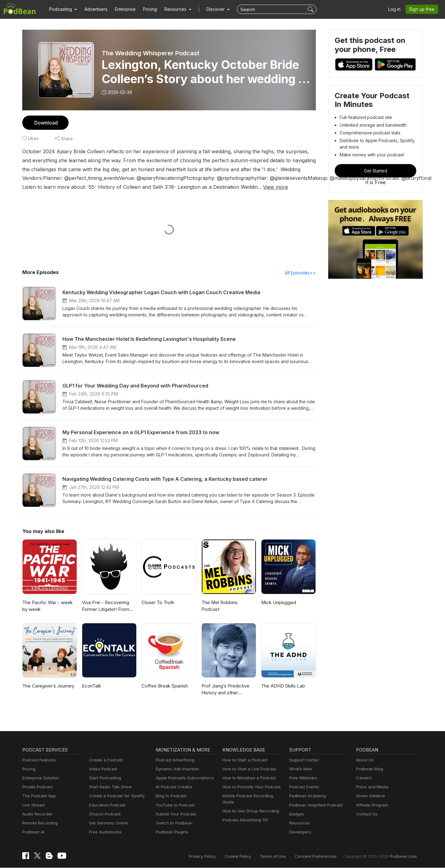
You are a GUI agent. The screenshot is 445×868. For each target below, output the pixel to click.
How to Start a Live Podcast (248, 769)
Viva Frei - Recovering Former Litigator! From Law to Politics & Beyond (107, 607)
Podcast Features (38, 760)
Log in (396, 9)
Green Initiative (370, 796)
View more (260, 187)
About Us (364, 760)
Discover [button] (210, 9)
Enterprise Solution (39, 778)
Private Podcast (36, 787)
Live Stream (33, 805)
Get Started (375, 171)
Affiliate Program (371, 805)
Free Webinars (303, 778)
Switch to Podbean (173, 823)
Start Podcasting (104, 778)
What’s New (300, 769)
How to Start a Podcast (243, 760)
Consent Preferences (324, 856)
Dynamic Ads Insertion (176, 769)
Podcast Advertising (174, 760)
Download (45, 123)
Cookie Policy (252, 856)
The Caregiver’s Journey (48, 686)
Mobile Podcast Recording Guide (252, 796)
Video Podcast (102, 769)
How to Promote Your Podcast (250, 787)
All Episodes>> (301, 273)
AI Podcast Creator (173, 787)
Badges (296, 814)
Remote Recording (39, 823)
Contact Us (366, 814)
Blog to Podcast (170, 796)
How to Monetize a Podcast (247, 778)
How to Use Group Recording (249, 805)
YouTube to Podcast (174, 805)
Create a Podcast (105, 760)
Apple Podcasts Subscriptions (183, 778)
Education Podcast (106, 805)
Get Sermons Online (107, 823)
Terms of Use (284, 856)
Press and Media (371, 787)
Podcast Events (303, 787)
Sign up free (423, 9)
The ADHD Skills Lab (283, 686)
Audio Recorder (36, 814)
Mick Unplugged (278, 603)
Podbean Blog (369, 769)
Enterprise (122, 9)
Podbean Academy (306, 796)
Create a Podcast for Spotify (114, 796)
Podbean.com (404, 856)
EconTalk (91, 686)
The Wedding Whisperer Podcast (150, 53)
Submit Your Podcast (175, 814)
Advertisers (94, 9)
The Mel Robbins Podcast (228, 603)
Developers (300, 832)
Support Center (303, 760)
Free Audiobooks (104, 832)
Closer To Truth (157, 603)
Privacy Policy (218, 856)
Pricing (146, 9)
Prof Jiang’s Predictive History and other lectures (228, 690)
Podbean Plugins (171, 832)
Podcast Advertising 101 (244, 814)
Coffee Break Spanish (164, 686)
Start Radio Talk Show (109, 787)
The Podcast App (38, 796)
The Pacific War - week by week (49, 606)
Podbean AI (33, 832)
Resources (299, 823)
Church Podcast (104, 814)
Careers (363, 778)
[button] (62, 9)
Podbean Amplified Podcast (314, 805)
